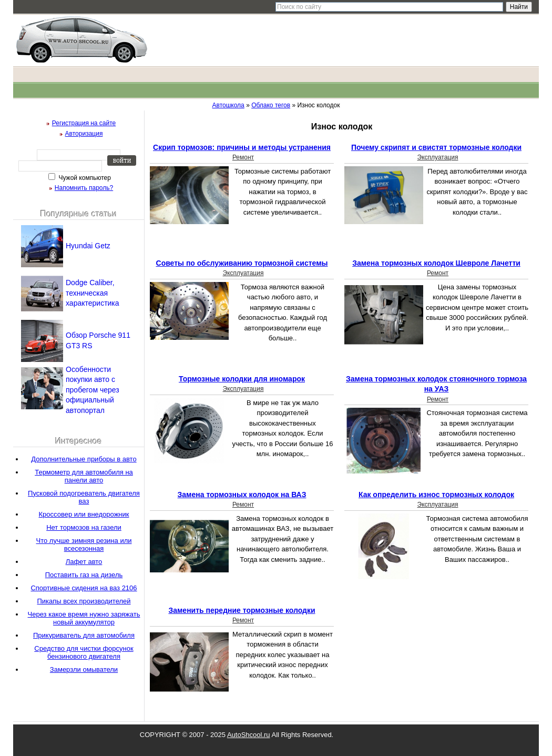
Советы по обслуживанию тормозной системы (242, 263)
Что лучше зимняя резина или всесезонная (84, 545)
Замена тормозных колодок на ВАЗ (242, 495)
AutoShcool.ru (249, 735)
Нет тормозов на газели (84, 527)
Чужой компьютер (84, 178)
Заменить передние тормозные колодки (242, 610)
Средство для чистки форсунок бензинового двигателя (84, 652)
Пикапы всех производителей (84, 601)
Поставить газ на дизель (84, 575)
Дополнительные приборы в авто (84, 459)
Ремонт (243, 157)
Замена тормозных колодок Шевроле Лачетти (436, 263)
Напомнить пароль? (84, 188)
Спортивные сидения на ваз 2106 (84, 588)
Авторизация (84, 134)
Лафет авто (84, 562)
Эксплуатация (438, 157)
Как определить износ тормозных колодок (436, 495)
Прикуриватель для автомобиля (84, 635)
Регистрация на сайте (84, 123)
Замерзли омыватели (84, 669)
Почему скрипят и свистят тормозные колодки (436, 147)
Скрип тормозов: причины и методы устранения (242, 147)
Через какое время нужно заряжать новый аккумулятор (84, 618)
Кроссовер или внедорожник (84, 514)
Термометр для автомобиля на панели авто (84, 476)
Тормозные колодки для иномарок (242, 379)
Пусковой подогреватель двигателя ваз (84, 497)
